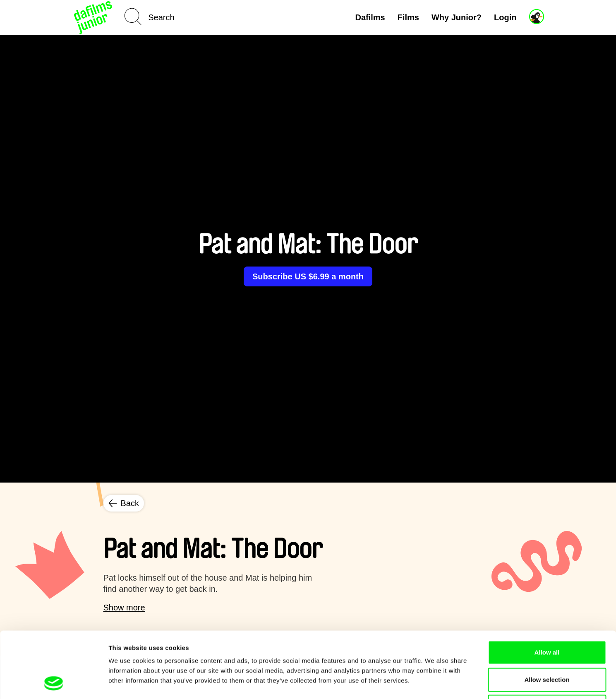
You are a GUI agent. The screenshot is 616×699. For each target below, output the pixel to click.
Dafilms (370, 17)
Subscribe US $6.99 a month (308, 276)
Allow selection (547, 618)
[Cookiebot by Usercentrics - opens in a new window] (54, 683)
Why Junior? (457, 17)
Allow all (547, 590)
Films (408, 17)
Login (505, 17)
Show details (434, 683)
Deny (547, 645)
